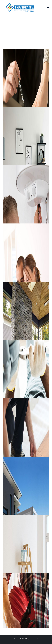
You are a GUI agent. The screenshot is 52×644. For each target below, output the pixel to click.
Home (16, 34)
